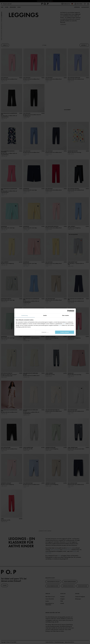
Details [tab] (45, 315)
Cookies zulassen (65, 332)
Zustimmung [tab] (24, 315)
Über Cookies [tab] (66, 315)
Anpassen (45, 332)
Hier (64, 324)
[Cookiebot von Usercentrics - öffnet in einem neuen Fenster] (68, 311)
